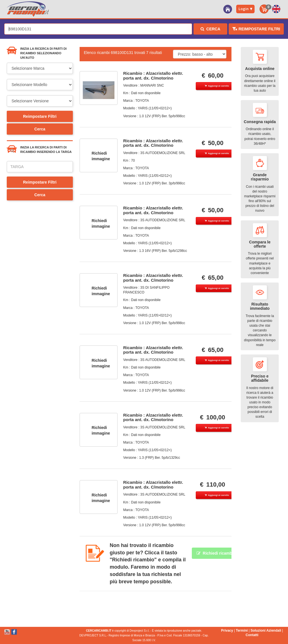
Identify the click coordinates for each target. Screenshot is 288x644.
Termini (242, 631)
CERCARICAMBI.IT (99, 631)
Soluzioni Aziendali (266, 631)
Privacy (227, 631)
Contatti (252, 635)
